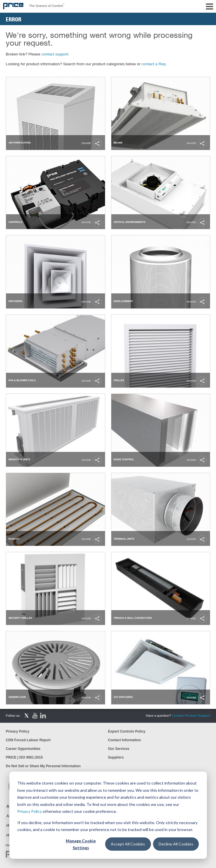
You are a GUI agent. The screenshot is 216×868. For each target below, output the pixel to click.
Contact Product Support (191, 716)
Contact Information (125, 740)
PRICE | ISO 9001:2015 (24, 757)
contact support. (56, 54)
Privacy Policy (30, 811)
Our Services (119, 749)
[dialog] (108, 815)
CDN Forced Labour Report (28, 740)
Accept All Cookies (128, 844)
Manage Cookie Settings (81, 844)
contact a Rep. (154, 64)
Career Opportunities (23, 749)
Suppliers (116, 757)
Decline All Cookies (176, 844)
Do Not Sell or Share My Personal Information (43, 766)
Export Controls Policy (127, 731)
